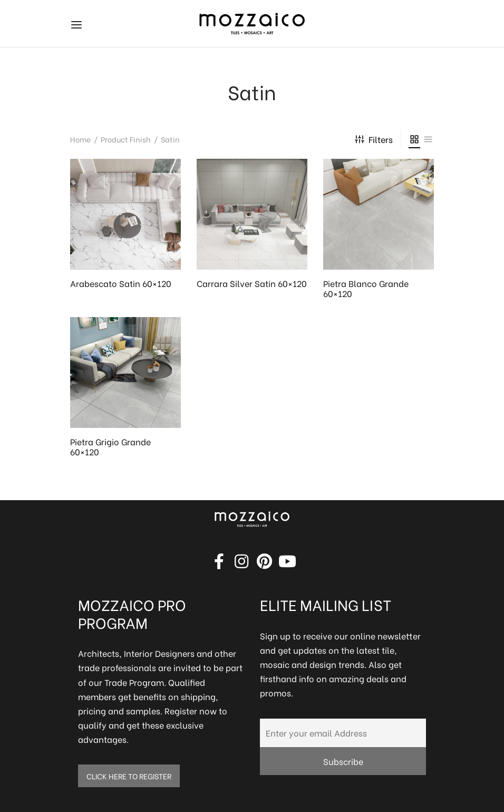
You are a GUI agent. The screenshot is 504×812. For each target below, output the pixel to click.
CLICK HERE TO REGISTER (129, 776)
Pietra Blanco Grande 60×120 (366, 288)
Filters (374, 139)
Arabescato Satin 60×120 (121, 283)
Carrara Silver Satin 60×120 (252, 283)
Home (80, 139)
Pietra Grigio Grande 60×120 (110, 446)
